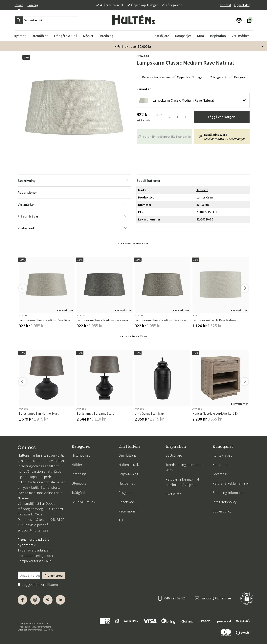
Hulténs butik (129, 465)
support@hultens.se (33, 530)
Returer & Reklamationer (231, 483)
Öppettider (242, 5)
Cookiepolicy (222, 511)
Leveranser (221, 474)
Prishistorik (143, 120)
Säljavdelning (128, 474)
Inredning (79, 474)
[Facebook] (22, 600)
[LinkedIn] (60, 600)
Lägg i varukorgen (222, 117)
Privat (19, 5)
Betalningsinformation (229, 493)
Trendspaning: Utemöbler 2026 (184, 467)
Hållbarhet (127, 483)
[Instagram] (35, 600)
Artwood (143, 56)
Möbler (77, 465)
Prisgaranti (126, 493)
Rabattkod (126, 502)
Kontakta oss (222, 455)
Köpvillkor (220, 465)
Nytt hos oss (81, 455)
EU (121, 520)
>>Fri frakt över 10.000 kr (133, 46)
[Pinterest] (48, 600)
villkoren (51, 584)
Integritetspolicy (224, 502)
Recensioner (128, 511)
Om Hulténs (127, 455)
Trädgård (78, 493)
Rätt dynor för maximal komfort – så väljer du (182, 482)
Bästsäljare (174, 455)
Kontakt (226, 5)
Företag (33, 5)
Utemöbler (80, 483)
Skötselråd (174, 494)
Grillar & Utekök (83, 502)
